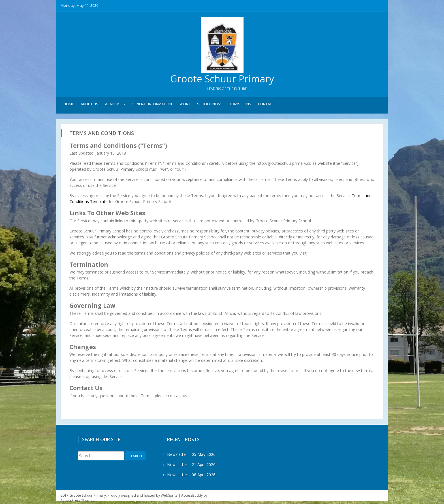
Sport (184, 105)
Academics (115, 105)
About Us (89, 105)
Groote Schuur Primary (222, 79)
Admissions (240, 105)
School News (210, 105)
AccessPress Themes (77, 501)
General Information (152, 105)
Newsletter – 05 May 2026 (191, 455)
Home (69, 105)
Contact (266, 105)
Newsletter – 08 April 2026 (191, 476)
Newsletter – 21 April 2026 (191, 465)
